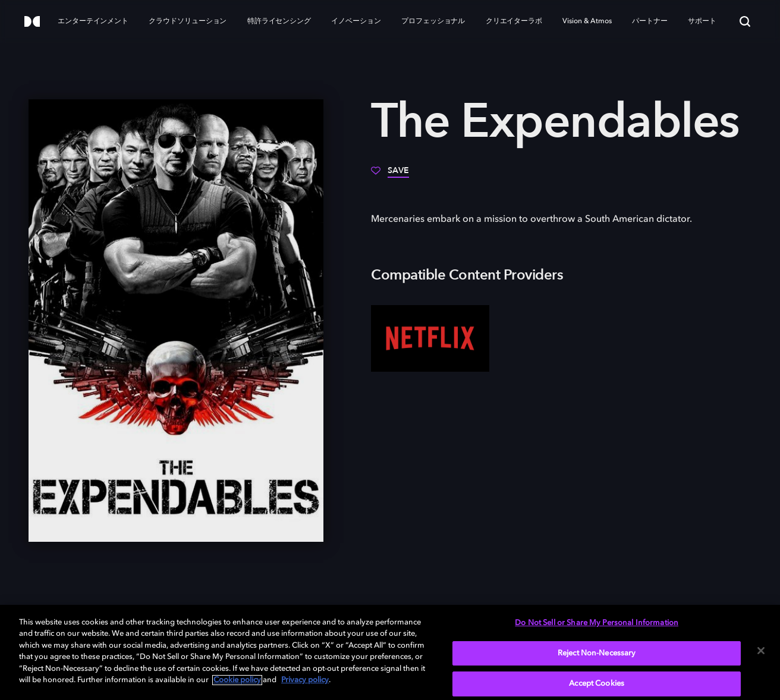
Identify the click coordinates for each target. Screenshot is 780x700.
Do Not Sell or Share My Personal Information (597, 623)
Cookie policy (237, 680)
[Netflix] (430, 338)
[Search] (745, 21)
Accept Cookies (597, 684)
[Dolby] (32, 22)
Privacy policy (305, 680)
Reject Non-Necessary (597, 653)
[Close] (761, 651)
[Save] (390, 175)
